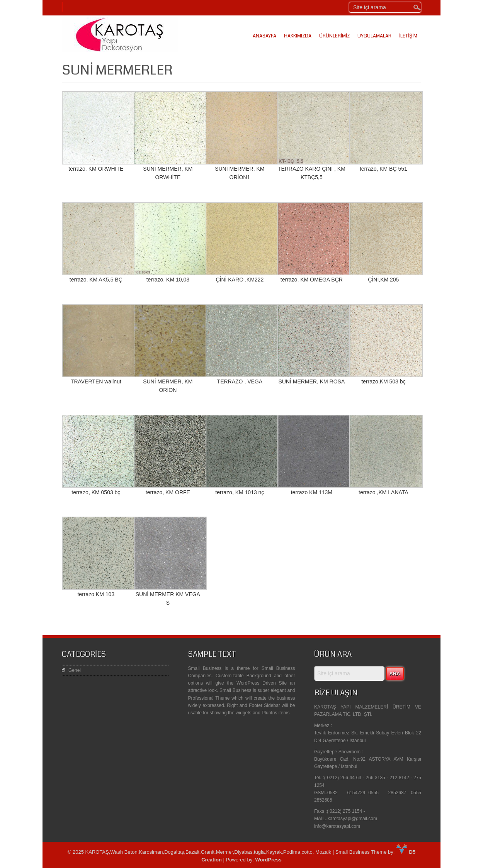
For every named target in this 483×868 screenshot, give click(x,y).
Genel (75, 670)
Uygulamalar (374, 36)
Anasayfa (264, 36)
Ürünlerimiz (334, 36)
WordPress (268, 860)
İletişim (408, 36)
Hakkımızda (298, 36)
